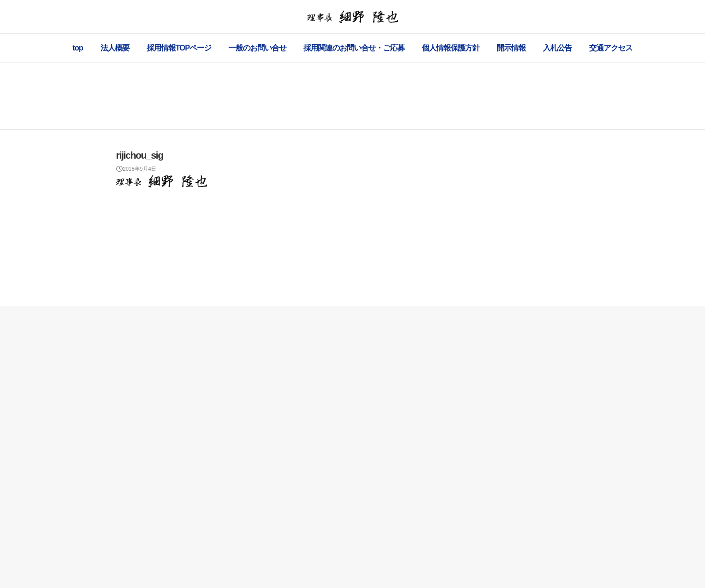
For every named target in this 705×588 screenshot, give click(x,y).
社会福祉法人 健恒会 (340, 569)
